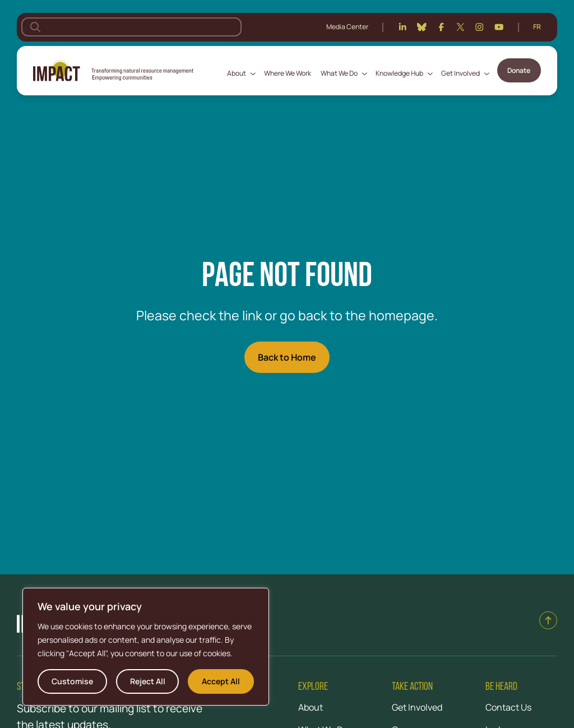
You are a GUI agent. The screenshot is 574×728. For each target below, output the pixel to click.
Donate (519, 70)
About (237, 73)
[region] (146, 647)
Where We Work (288, 73)
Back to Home (287, 357)
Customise (72, 681)
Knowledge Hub (399, 73)
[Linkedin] (402, 27)
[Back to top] (548, 620)
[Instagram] (479, 27)
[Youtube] (499, 27)
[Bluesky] (422, 27)
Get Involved (460, 73)
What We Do (339, 73)
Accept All (221, 681)
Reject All (148, 681)
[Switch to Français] (537, 27)
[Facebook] (441, 27)
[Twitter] (460, 27)
